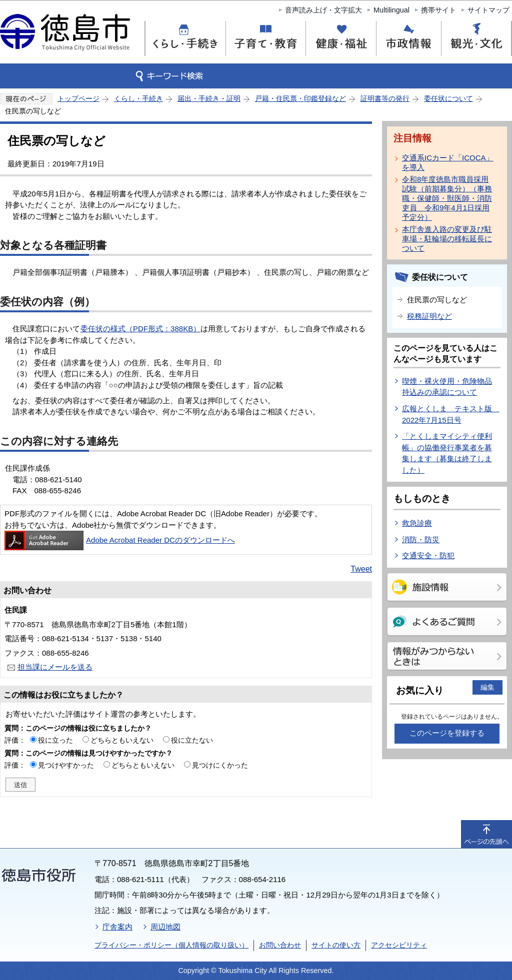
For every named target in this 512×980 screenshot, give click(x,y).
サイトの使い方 (336, 945)
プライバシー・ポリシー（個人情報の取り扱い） (171, 945)
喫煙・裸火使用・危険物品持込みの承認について (447, 387)
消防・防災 (421, 539)
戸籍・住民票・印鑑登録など (300, 98)
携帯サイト (438, 10)
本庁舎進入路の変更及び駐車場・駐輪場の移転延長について (447, 239)
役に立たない (192, 740)
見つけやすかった (66, 765)
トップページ (78, 98)
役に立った (55, 740)
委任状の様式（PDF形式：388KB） (140, 329)
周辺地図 (165, 927)
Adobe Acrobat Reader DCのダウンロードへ (120, 540)
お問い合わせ (280, 945)
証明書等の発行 (385, 98)
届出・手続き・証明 (209, 98)
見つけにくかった (220, 765)
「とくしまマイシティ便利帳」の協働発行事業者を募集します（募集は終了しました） (447, 453)
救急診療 (417, 523)
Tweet (361, 569)
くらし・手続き (138, 98)
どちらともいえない (122, 740)
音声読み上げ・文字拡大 (323, 10)
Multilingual (391, 10)
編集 (487, 687)
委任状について (448, 98)
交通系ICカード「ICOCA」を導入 (448, 162)
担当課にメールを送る (55, 667)
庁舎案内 (117, 927)
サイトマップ (488, 10)
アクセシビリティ (399, 945)
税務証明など (429, 316)
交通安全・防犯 (428, 555)
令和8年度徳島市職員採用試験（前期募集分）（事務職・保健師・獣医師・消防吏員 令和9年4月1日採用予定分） (447, 198)
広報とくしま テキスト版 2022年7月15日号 (451, 414)
